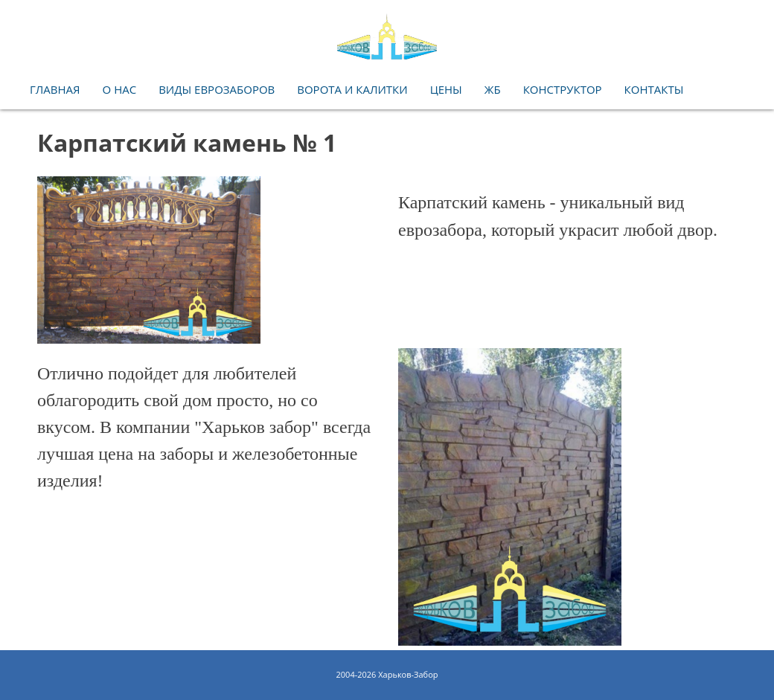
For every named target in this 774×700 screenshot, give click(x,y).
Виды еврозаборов (217, 89)
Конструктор (563, 89)
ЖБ (493, 89)
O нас (120, 89)
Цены (446, 89)
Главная (55, 89)
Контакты (654, 89)
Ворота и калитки (352, 89)
